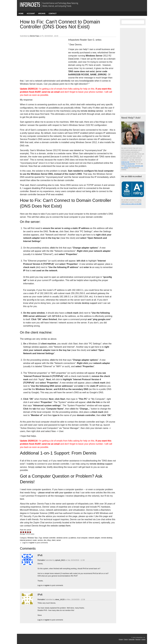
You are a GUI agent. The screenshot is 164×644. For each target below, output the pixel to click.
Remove (138, 639)
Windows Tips (32, 538)
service (40, 540)
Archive (42, 14)
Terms (126, 639)
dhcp (49, 540)
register (32, 543)
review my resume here (128, 164)
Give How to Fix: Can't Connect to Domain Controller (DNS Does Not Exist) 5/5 (30, 532)
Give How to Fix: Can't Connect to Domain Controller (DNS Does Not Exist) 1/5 (21, 532)
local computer (82, 538)
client (54, 540)
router (35, 540)
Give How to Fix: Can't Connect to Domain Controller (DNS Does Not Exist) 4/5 (28, 532)
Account (31, 14)
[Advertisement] (40, 56)
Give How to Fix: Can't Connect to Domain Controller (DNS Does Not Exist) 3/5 (26, 532)
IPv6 (40, 555)
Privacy (121, 639)
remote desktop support (86, 303)
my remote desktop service (90, 111)
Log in (25, 543)
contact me (65, 303)
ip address (72, 538)
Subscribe (132, 639)
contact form (65, 526)
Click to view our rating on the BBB (131, 204)
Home (21, 14)
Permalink (41, 560)
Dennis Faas (34, 36)
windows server (62, 538)
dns (45, 540)
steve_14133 (60, 600)
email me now (125, 162)
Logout (143, 639)
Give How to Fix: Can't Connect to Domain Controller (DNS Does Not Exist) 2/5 (23, 532)
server (59, 540)
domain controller (49, 538)
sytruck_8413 (60, 560)
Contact (53, 14)
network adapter (94, 538)
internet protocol (26, 540)
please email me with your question (55, 493)
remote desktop (107, 538)
